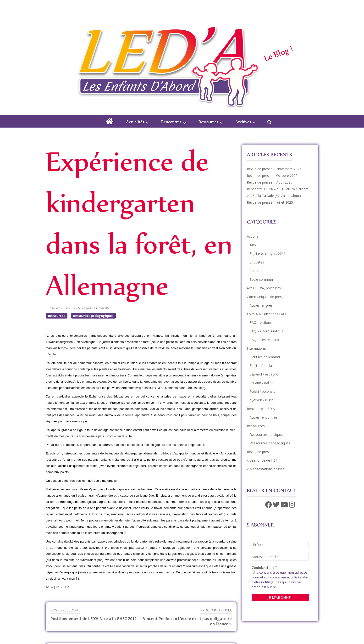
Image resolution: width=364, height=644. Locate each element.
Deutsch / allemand (265, 357)
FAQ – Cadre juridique (267, 331)
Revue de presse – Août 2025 (270, 182)
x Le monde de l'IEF (262, 460)
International (257, 348)
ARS (253, 245)
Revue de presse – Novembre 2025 (274, 169)
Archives (243, 122)
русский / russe (262, 400)
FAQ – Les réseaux (264, 340)
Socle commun (261, 279)
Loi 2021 (256, 271)
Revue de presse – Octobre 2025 (272, 176)
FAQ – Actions (261, 322)
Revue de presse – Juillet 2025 (270, 202)
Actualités (135, 122)
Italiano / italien (262, 383)
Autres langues (261, 305)
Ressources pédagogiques (93, 316)
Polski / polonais (262, 391)
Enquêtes (257, 262)
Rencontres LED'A (261, 409)
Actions (253, 236)
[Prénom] (280, 545)
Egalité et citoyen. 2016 (268, 254)
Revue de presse (260, 452)
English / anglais (262, 366)
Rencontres (171, 122)
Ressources (208, 122)
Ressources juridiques (267, 434)
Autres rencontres (264, 417)
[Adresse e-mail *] (280, 557)
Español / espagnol (264, 374)
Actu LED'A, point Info (264, 288)
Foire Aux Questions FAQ (266, 314)
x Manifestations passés (266, 469)
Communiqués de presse (266, 297)
